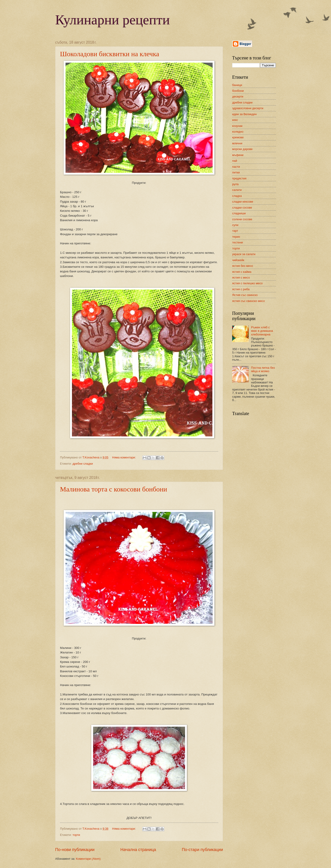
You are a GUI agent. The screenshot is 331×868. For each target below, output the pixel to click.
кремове (238, 137)
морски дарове (242, 149)
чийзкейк (238, 260)
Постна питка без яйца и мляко (263, 369)
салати (237, 190)
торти (76, 835)
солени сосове (242, 219)
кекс (235, 120)
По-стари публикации (202, 850)
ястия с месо (241, 278)
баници (237, 85)
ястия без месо (243, 266)
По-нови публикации (75, 850)
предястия (239, 178)
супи (235, 225)
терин (236, 237)
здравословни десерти (248, 108)
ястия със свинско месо (248, 301)
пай (235, 161)
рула (235, 184)
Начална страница (138, 850)
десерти (238, 96)
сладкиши (239, 213)
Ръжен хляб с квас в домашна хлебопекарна (262, 331)
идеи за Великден (244, 114)
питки (236, 172)
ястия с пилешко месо (247, 283)
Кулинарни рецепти (113, 20)
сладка (237, 196)
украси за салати (244, 254)
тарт (235, 231)
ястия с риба (241, 289)
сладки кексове (243, 202)
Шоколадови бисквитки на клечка (110, 54)
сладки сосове (242, 208)
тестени (238, 242)
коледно (238, 132)
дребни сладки (83, 464)
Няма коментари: (124, 457)
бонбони (238, 91)
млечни (237, 143)
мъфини (238, 155)
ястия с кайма (242, 272)
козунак (237, 126)
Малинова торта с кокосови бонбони (114, 489)
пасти (236, 167)
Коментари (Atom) (88, 859)
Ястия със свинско (245, 295)
